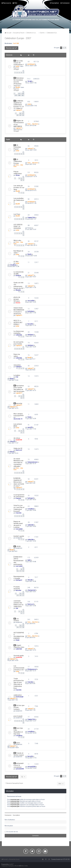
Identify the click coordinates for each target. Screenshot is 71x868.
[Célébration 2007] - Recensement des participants (18, 561)
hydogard (31, 498)
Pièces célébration (18, 173)
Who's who (17, 240)
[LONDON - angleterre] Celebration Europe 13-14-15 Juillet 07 (19, 105)
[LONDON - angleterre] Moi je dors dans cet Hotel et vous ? (19, 482)
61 (23, 113)
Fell (17, 377)
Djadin (30, 254)
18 (23, 627)
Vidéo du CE (18, 448)
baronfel (30, 324)
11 (20, 571)
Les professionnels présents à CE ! (19, 668)
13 (20, 594)
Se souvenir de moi (12, 832)
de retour (17, 438)
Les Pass (17, 214)
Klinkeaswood (32, 669)
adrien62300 (20, 769)
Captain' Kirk (31, 218)
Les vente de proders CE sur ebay (19, 187)
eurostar (19, 403)
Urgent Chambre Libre (19, 646)
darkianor (31, 335)
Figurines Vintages (16, 69)
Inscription (16, 815)
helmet (12, 452)
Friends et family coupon (19, 754)
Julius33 (13, 441)
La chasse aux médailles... (19, 332)
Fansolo (18, 498)
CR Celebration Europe (18, 161)
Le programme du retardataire (19, 496)
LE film (16, 262)
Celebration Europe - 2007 (18, 38)
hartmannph (20, 697)
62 (18, 115)
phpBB (11, 864)
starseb (30, 580)
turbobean (31, 311)
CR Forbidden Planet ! (17, 147)
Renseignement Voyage (19, 577)
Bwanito (18, 290)
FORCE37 (19, 367)
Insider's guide (19, 536)
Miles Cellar (24, 866)
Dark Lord (19, 450)
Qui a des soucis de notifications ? (19, 63)
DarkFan (18, 276)
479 (16, 95)
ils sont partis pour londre (18, 343)
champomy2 (31, 590)
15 (18, 595)
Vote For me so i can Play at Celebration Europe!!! (19, 508)
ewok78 (30, 427)
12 (23, 571)
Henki (29, 417)
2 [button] (63, 48)
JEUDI (18, 546)
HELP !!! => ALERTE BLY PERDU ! (18, 322)
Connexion (8, 815)
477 (19, 94)
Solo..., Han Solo (33, 124)
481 (23, 95)
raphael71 (19, 110)
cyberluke (19, 335)
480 (19, 95)
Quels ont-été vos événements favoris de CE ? (19, 285)
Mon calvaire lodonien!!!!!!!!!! (19, 415)
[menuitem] (15, 3)
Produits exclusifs (17, 588)
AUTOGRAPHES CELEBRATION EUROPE (19, 635)
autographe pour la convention (19, 765)
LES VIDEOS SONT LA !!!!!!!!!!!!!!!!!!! (18, 226)
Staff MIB (16, 43)
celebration (18, 695)
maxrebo (19, 513)
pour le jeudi (18, 716)
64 (23, 115)
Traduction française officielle (10, 866)
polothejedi (31, 64)
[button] (65, 48)
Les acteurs (16, 620)
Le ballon (17, 375)
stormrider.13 (18, 419)
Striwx (18, 175)
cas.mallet (31, 301)
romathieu (13, 265)
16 (20, 595)
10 (18, 571)
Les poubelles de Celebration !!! (19, 200)
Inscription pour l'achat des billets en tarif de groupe (19, 388)
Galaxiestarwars (33, 462)
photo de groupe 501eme (17, 299)
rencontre (17, 365)
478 (23, 94)
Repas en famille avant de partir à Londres (18, 524)
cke (17, 608)
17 (23, 595)
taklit (29, 560)
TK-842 (30, 81)
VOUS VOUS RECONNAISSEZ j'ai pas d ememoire (19, 311)
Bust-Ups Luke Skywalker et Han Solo (18, 731)
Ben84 (18, 87)
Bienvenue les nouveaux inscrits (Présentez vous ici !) (19, 82)
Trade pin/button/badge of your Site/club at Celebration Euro (19, 683)
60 (20, 113)
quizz (18, 743)
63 (20, 115)
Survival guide (19, 656)
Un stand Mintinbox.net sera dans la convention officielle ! (18, 463)
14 (23, 594)
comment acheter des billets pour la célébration (18, 604)
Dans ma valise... (17, 355)
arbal (17, 66)
